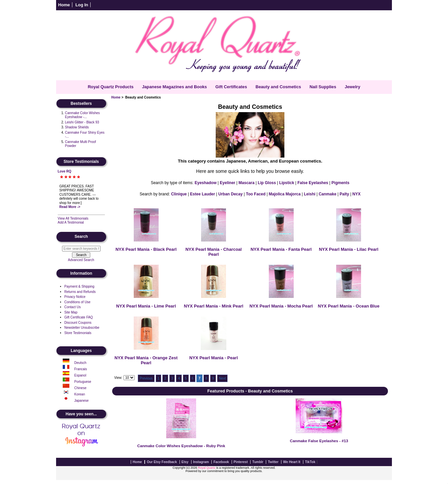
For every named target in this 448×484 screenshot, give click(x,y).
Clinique (179, 194)
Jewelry (353, 87)
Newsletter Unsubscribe (82, 328)
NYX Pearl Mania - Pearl (214, 358)
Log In (82, 5)
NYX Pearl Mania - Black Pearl (146, 249)
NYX (357, 194)
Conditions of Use (77, 302)
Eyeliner (227, 183)
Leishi (310, 194)
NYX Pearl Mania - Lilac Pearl (349, 249)
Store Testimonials (78, 333)
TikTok (310, 462)
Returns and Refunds (80, 292)
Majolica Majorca (285, 194)
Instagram (201, 462)
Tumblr (258, 462)
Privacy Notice (75, 297)
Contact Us (73, 307)
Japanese (81, 401)
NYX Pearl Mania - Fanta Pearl (281, 249)
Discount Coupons (78, 323)
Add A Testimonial (71, 222)
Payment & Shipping (79, 286)
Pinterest (241, 462)
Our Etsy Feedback (162, 462)
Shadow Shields (77, 127)
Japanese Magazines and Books (175, 87)
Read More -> (70, 207)
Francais (81, 369)
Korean (80, 394)
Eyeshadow (205, 183)
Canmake (327, 194)
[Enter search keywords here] (81, 249)
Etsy (185, 462)
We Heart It (292, 462)
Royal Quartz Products (111, 87)
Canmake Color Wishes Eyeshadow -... (82, 115)
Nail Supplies (323, 87)
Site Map (71, 312)
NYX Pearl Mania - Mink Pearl (214, 306)
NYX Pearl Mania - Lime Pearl (146, 306)
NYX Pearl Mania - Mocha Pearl (281, 306)
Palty (344, 194)
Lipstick (287, 183)
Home (64, 5)
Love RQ (65, 171)
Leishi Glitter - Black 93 (82, 122)
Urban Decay (230, 194)
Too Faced (256, 194)
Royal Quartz (207, 468)
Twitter (273, 462)
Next (223, 378)
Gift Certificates (231, 87)
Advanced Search (81, 260)
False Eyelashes (313, 183)
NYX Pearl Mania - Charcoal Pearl (214, 252)
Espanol (80, 375)
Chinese (80, 388)
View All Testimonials (73, 218)
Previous (146, 378)
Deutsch (80, 363)
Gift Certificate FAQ (79, 317)
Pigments (340, 183)
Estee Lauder (203, 194)
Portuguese (83, 382)
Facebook (221, 462)
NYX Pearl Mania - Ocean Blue (349, 306)
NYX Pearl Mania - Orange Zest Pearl (146, 360)
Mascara (247, 183)
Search (81, 237)
